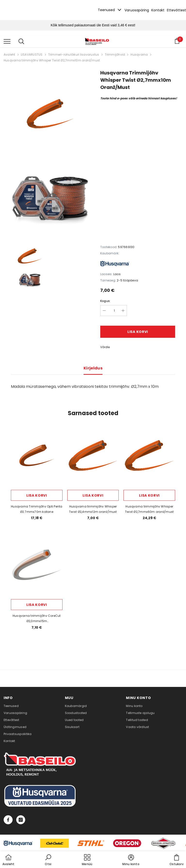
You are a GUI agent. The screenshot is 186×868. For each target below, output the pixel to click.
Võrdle (105, 347)
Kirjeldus (93, 368)
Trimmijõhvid (115, 55)
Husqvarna (139, 55)
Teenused (106, 10)
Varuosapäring (137, 10)
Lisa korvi (138, 332)
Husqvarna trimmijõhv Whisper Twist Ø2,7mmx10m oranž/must (52, 60)
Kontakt (158, 10)
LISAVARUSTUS (32, 55)
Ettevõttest (176, 10)
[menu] (7, 41)
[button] (48, 860)
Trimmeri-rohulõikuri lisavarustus (74, 55)
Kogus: (105, 301)
